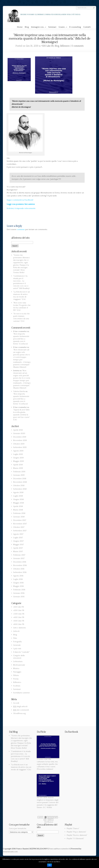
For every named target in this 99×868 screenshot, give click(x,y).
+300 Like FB (19, 614)
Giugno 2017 (18, 541)
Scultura (17, 686)
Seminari (52, 27)
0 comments (78, 46)
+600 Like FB (19, 624)
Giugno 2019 (18, 458)
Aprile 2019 (18, 465)
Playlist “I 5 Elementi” (75, 839)
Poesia (16, 679)
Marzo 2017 (18, 551)
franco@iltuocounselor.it (59, 849)
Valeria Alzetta (19, 391)
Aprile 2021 (18, 430)
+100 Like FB (47, 46)
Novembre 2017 (20, 524)
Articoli (16, 631)
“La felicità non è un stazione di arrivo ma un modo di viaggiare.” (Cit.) (21, 767)
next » (50, 820)
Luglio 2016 (18, 579)
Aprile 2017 (18, 548)
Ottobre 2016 (19, 569)
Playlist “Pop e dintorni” (76, 832)
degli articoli (20, 706)
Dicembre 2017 (20, 520)
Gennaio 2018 (19, 517)
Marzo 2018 (18, 510)
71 (45, 820)
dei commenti (21, 710)
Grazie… (63, 27)
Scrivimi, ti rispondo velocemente (21, 208)
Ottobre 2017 (19, 527)
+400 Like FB (19, 617)
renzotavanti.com (10, 852)
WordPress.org (19, 713)
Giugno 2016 (18, 583)
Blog (27, 27)
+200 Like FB (19, 610)
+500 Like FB (19, 621)
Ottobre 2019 (19, 444)
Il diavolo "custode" (21, 652)
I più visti (17, 649)
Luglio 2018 (18, 496)
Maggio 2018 (18, 503)
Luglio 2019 (18, 454)
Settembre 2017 (20, 531)
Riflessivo (65, 46)
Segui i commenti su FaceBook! (20, 200)
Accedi (16, 703)
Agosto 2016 (18, 576)
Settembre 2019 (20, 447)
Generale (17, 645)
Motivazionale (19, 665)
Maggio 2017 (18, 545)
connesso (21, 229)
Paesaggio (17, 672)
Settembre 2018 (20, 489)
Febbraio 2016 (19, 590)
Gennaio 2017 (19, 558)
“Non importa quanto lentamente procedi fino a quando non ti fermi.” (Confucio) (21, 339)
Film (15, 638)
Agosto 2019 (18, 451)
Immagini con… (39, 27)
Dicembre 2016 (20, 562)
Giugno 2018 (18, 499)
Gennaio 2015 (19, 597)
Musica (16, 668)
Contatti (87, 27)
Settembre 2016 (20, 572)
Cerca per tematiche (18, 829)
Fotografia (17, 642)
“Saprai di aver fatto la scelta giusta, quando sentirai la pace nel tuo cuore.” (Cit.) (22, 415)
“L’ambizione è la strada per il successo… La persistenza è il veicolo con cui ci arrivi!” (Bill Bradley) (21, 756)
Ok (49, 865)
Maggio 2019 (18, 461)
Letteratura (18, 661)
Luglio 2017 (18, 538)
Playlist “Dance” (73, 829)
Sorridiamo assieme (21, 693)
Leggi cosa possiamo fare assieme (21, 204)
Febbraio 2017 (19, 555)
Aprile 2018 (18, 506)
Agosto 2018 (18, 492)
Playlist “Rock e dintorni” (77, 835)
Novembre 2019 (20, 440)
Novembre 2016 (20, 565)
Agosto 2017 (18, 534)
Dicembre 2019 (20, 437)
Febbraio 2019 (19, 472)
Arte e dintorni (19, 628)
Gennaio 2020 (19, 433)
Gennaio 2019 (19, 475)
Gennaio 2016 (19, 593)
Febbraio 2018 (19, 513)
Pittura (16, 675)
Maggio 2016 (18, 586)
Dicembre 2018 (20, 479)
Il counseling (75, 27)
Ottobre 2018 (19, 486)
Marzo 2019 (18, 468)
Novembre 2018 (20, 482)
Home (20, 27)
